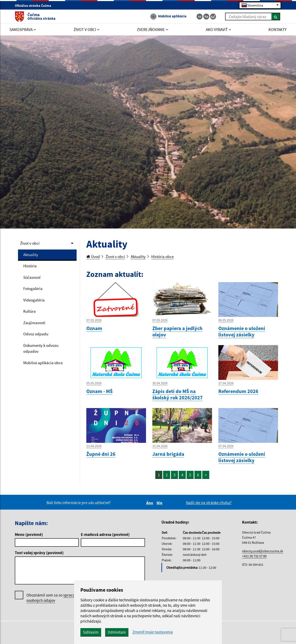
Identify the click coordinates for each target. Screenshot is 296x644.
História (30, 266)
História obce (162, 256)
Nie (160, 503)
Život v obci (30, 243)
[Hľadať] (276, 17)
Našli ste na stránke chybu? (209, 503)
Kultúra (30, 311)
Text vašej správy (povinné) (39, 553)
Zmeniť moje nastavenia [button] (153, 632)
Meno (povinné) (29, 534)
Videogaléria (34, 300)
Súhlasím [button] (91, 632)
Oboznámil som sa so (56, 598)
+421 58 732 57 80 (254, 556)
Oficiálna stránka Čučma (35, 6)
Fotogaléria (33, 289)
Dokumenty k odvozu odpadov (41, 348)
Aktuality (31, 255)
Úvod (93, 256)
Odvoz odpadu (36, 334)
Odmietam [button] (117, 632)
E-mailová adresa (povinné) (105, 534)
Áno (150, 503)
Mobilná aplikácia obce (43, 363)
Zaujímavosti (34, 323)
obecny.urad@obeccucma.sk (263, 551)
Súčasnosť (32, 277)
